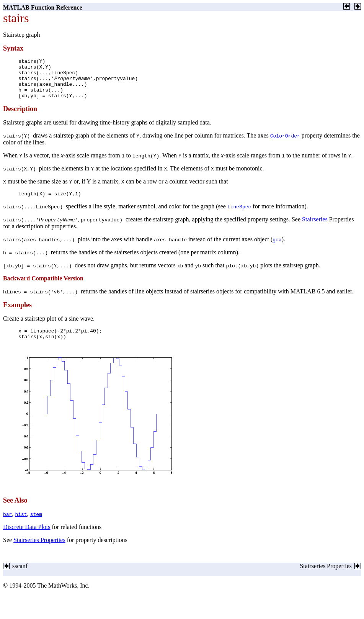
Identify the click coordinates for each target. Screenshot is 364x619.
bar (7, 528)
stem (36, 528)
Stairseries (315, 228)
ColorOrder (285, 144)
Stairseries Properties (39, 554)
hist (21, 528)
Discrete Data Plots (27, 541)
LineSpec (239, 216)
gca (277, 249)
